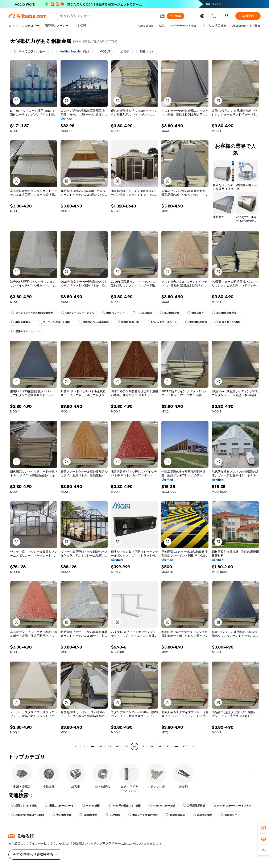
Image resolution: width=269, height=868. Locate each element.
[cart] (215, 16)
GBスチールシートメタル (78, 313)
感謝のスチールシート (26, 331)
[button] (16, 101)
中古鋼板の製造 (196, 322)
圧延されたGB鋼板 (228, 322)
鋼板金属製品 (21, 322)
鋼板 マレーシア (113, 313)
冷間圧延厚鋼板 (194, 806)
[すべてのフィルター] (29, 51)
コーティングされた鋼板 (54, 322)
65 (126, 746)
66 (134, 746)
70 (168, 746)
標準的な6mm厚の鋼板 (94, 322)
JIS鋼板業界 (88, 815)
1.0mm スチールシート (162, 322)
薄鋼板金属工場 (128, 322)
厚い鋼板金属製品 (224, 313)
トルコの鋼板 (142, 313)
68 (151, 746)
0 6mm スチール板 (162, 806)
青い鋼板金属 (62, 815)
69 (160, 746)
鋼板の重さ (196, 313)
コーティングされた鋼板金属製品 (32, 313)
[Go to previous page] (76, 746)
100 (185, 746)
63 (109, 746)
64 (118, 746)
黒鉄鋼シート (230, 815)
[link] (264, 828)
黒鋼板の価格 (203, 815)
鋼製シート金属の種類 (143, 815)
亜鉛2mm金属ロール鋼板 (28, 815)
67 (143, 746)
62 (101, 746)
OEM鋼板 (113, 815)
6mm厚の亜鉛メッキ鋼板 (125, 806)
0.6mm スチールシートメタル (232, 806)
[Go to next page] (193, 746)
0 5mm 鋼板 (91, 806)
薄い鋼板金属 (170, 313)
